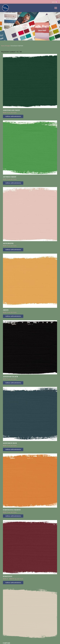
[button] (56, 8)
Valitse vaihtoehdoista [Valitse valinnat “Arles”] (14, 317)
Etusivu (3, 46)
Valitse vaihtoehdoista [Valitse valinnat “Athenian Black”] (14, 384)
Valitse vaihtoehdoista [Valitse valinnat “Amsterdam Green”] (14, 116)
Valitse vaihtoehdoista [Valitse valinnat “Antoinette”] (14, 250)
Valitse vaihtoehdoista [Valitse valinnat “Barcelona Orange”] (14, 518)
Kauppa (8, 46)
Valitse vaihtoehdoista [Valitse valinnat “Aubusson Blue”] (14, 451)
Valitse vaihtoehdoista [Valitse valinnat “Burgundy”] (14, 584)
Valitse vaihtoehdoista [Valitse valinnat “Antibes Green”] (14, 183)
